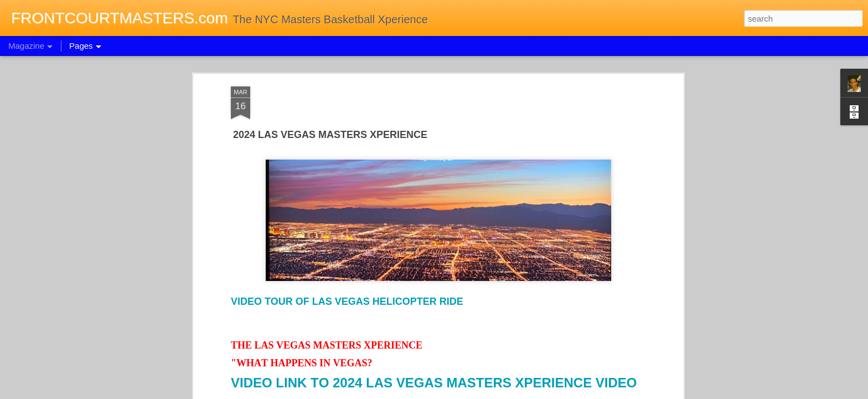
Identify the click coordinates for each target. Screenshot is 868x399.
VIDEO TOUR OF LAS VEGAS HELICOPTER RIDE (347, 298)
